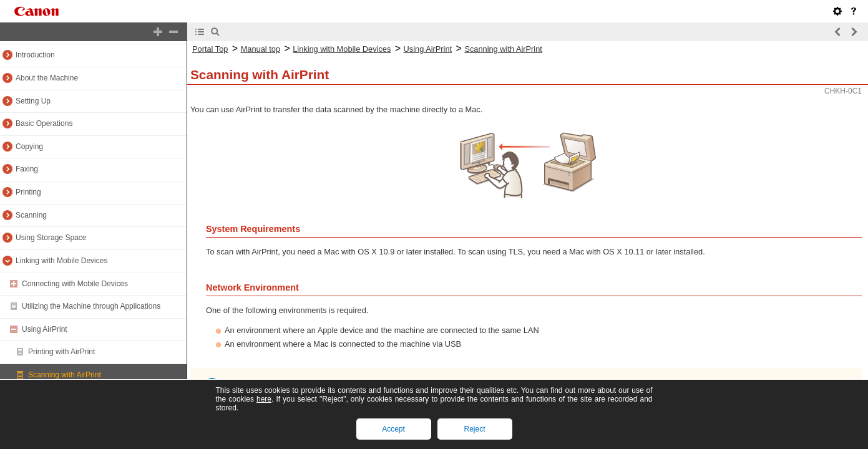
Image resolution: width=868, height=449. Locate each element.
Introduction (35, 55)
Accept (393, 429)
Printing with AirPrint (61, 352)
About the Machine (47, 78)
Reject (474, 429)
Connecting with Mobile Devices (75, 284)
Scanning (31, 215)
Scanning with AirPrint (65, 375)
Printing (28, 192)
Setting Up (33, 101)
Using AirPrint (45, 329)
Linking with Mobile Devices (61, 261)
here (264, 399)
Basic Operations (44, 123)
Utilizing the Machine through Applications (91, 306)
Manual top (261, 49)
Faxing (27, 169)
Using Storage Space (51, 238)
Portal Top (210, 49)
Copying (29, 147)
